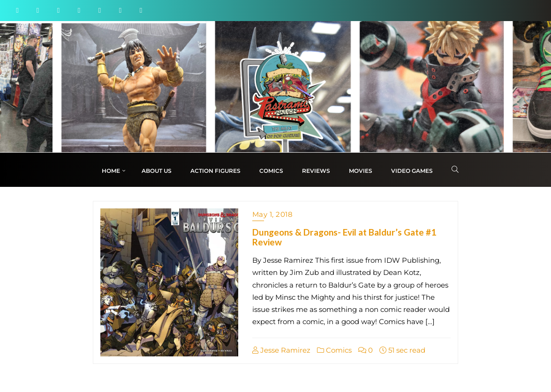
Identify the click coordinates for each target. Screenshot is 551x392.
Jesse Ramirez (281, 350)
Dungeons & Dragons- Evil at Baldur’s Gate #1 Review (344, 237)
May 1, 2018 (273, 214)
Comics (334, 350)
